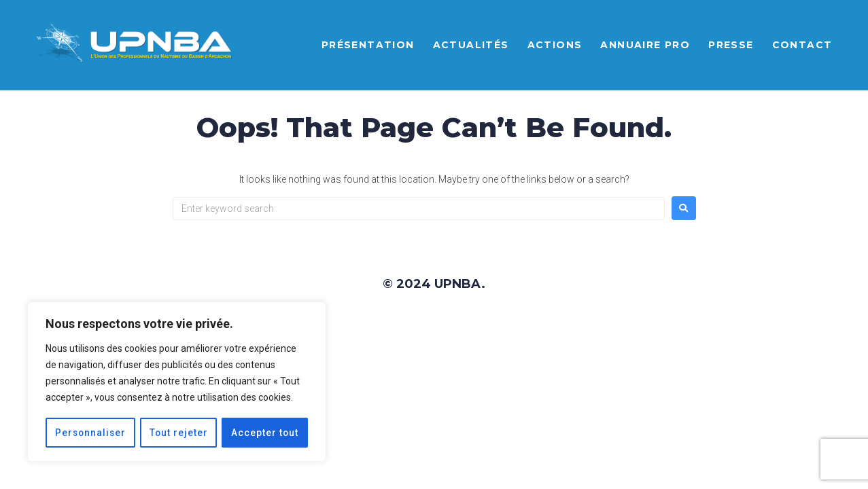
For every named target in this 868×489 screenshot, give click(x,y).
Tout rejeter (179, 433)
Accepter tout (265, 433)
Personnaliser (91, 433)
